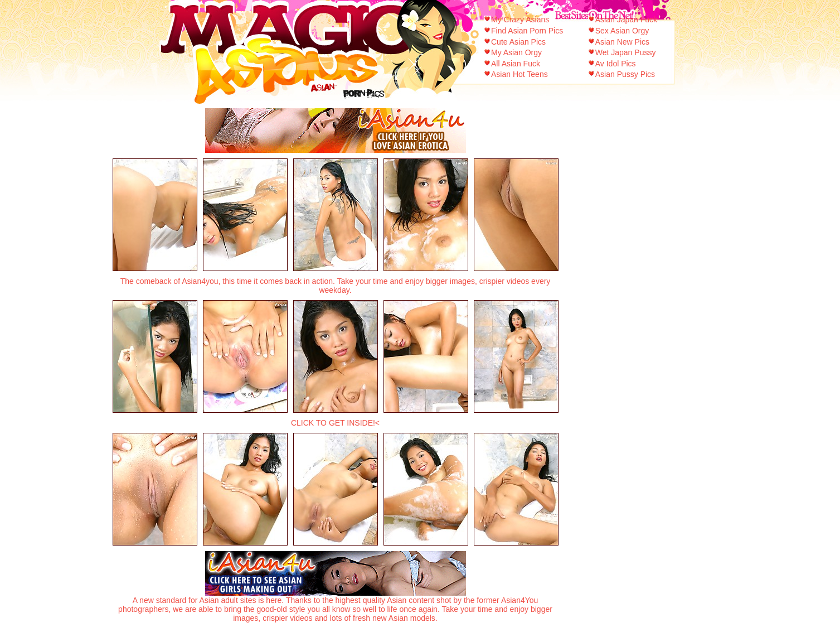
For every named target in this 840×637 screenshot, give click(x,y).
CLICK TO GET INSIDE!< (335, 423)
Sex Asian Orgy (622, 31)
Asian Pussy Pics (625, 74)
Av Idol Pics (616, 64)
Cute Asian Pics (518, 42)
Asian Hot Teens (519, 74)
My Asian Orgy (516, 52)
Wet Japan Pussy (626, 52)
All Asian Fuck (516, 64)
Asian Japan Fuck (626, 20)
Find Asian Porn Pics (527, 31)
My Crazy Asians (520, 20)
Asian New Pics (622, 42)
